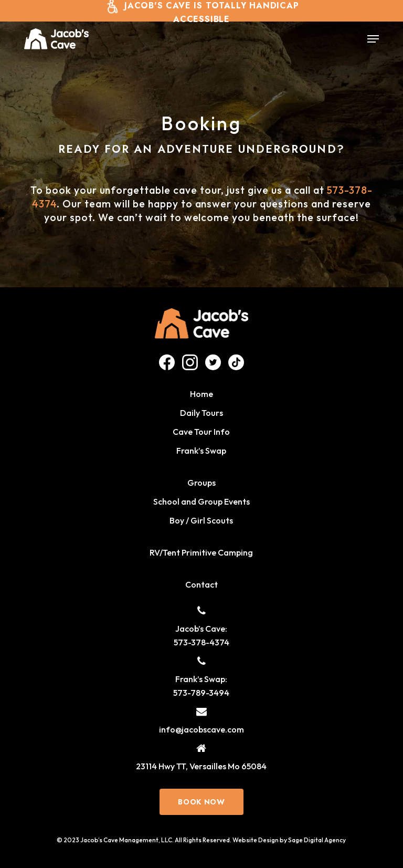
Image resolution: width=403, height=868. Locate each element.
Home (201, 394)
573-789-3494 (201, 693)
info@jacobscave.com (201, 729)
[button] (373, 39)
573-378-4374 (201, 642)
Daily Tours (201, 413)
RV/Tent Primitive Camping (201, 552)
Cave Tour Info (201, 432)
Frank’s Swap (201, 451)
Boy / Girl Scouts (201, 520)
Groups (201, 483)
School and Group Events (201, 501)
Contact (201, 584)
